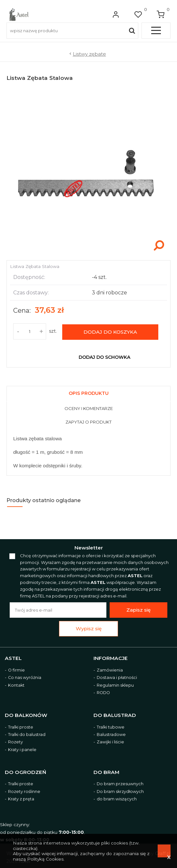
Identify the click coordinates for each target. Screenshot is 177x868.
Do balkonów (26, 715)
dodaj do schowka (104, 357)
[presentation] (88, 394)
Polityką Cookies (45, 859)
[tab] (88, 392)
